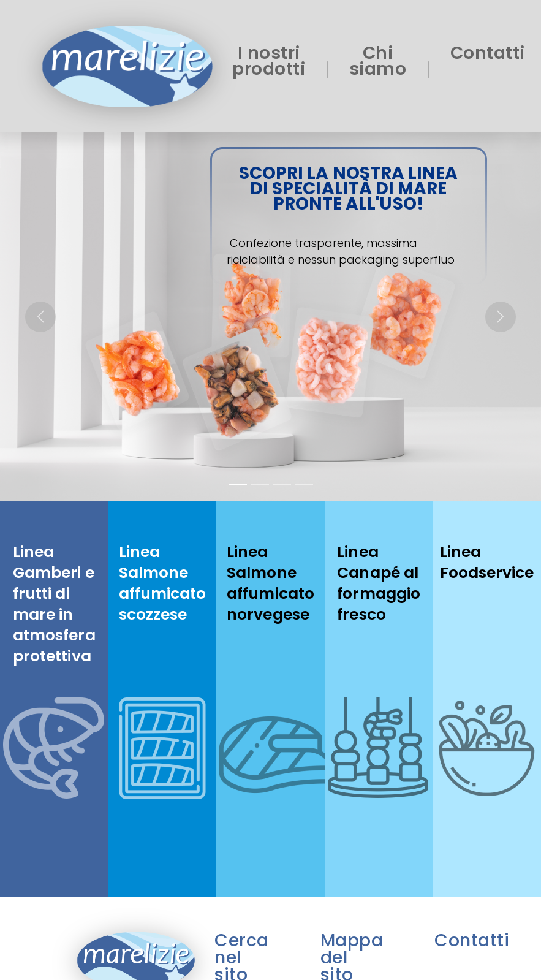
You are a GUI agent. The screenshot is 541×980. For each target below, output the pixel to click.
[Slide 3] (282, 484)
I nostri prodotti (269, 61)
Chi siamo (378, 61)
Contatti (488, 53)
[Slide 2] (260, 484)
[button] (40, 317)
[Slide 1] (238, 484)
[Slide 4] (304, 484)
